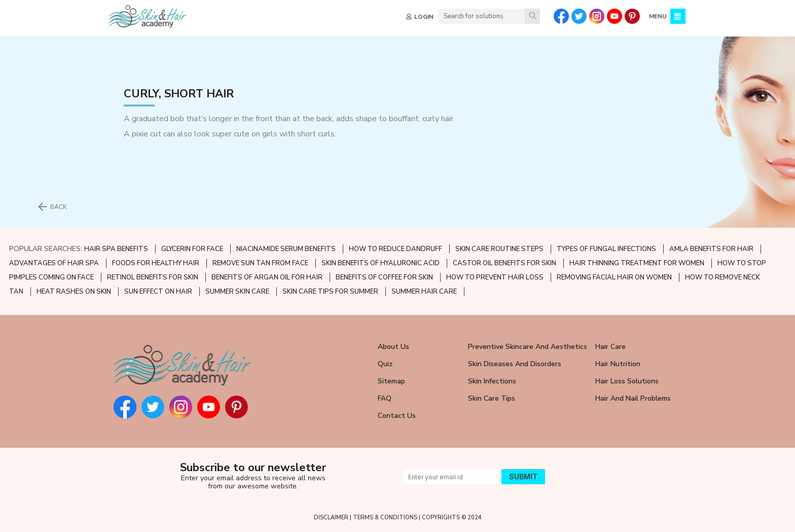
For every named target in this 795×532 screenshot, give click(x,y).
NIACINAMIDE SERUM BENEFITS (286, 249)
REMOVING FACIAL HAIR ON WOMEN (614, 277)
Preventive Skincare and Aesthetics (528, 347)
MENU (657, 16)
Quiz (385, 364)
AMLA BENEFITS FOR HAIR (711, 249)
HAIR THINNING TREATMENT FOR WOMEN (637, 263)
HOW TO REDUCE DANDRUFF (395, 249)
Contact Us (397, 416)
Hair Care (610, 347)
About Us (393, 347)
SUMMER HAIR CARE (424, 292)
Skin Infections (492, 381)
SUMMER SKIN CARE (237, 292)
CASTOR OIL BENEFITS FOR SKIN (504, 263)
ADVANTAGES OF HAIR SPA (54, 263)
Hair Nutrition (618, 364)
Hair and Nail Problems (633, 398)
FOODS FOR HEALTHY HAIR (156, 263)
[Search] (531, 16)
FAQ (385, 398)
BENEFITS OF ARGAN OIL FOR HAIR (267, 277)
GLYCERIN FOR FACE (192, 249)
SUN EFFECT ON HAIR (158, 292)
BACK (59, 207)
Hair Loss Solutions (627, 381)
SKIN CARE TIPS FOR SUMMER (330, 292)
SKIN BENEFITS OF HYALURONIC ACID (381, 263)
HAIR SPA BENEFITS (116, 249)
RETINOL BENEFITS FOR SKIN (153, 277)
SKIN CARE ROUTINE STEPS (499, 249)
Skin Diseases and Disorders (515, 364)
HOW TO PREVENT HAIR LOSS (495, 277)
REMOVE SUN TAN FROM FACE (260, 263)
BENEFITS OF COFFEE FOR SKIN (384, 277)
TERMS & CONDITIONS (385, 518)
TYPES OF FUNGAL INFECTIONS (606, 249)
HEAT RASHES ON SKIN (74, 292)
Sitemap (391, 381)
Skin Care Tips (492, 398)
